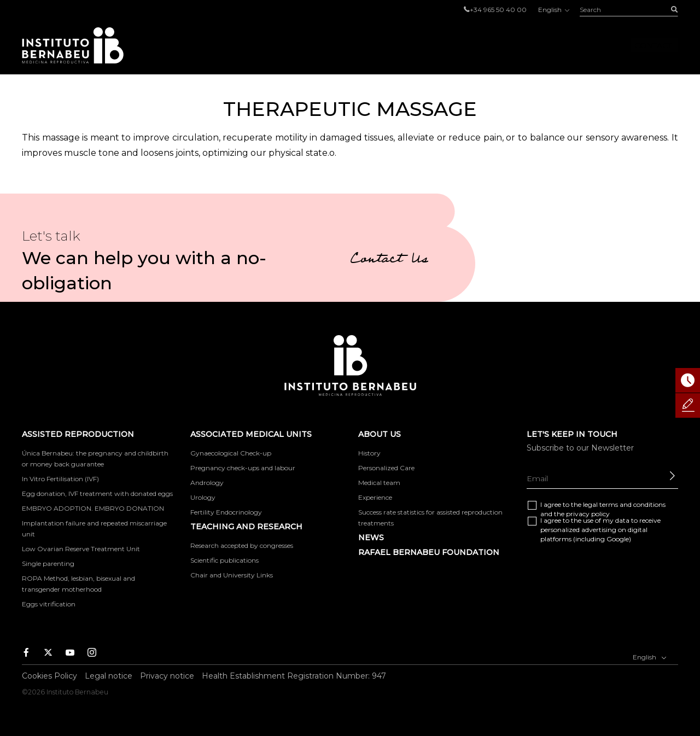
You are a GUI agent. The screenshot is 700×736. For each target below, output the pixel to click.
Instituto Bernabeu (73, 45)
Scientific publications (224, 560)
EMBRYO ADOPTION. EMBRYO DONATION (93, 508)
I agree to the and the (603, 509)
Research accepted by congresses (242, 545)
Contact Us (389, 260)
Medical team (379, 483)
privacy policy (588, 514)
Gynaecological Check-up (231, 453)
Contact (653, 45)
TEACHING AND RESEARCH (246, 527)
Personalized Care (386, 468)
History (369, 453)
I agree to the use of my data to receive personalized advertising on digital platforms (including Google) (600, 530)
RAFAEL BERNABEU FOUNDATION (429, 552)
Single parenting (48, 563)
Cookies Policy (49, 676)
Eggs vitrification (49, 604)
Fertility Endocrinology (226, 512)
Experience (375, 497)
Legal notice (109, 676)
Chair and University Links (232, 575)
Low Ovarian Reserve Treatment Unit (81, 549)
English (553, 10)
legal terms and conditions (624, 504)
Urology (203, 497)
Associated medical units (425, 45)
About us (530, 45)
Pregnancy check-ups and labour (243, 468)
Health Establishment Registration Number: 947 (294, 676)
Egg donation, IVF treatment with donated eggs (97, 493)
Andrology (207, 483)
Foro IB (592, 45)
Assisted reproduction (287, 45)
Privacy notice (167, 676)
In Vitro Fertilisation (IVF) (60, 479)
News (371, 538)
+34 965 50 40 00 (498, 10)
